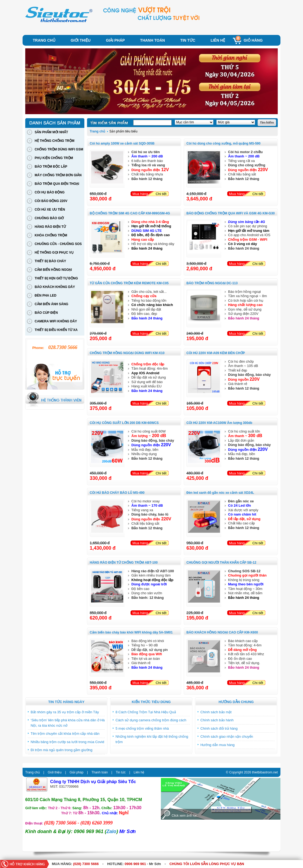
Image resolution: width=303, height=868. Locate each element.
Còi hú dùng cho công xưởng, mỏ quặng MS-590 (223, 143)
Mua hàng (140, 194)
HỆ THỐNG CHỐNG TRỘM (55, 141)
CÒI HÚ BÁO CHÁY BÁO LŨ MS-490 (117, 493)
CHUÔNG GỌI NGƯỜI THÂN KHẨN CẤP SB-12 (221, 563)
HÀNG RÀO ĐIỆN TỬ (50, 227)
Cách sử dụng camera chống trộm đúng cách (151, 720)
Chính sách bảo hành (217, 720)
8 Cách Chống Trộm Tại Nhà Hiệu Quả (146, 712)
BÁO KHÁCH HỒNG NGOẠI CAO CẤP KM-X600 (222, 632)
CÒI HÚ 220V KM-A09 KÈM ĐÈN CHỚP (216, 353)
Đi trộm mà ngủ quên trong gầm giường (62, 750)
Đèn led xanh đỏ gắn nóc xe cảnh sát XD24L (220, 493)
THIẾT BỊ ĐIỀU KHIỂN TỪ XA (56, 330)
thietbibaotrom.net (265, 772)
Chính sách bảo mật (216, 712)
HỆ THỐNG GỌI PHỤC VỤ (54, 253)
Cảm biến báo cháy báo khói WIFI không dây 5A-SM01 (131, 632)
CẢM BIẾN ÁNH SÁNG (51, 304)
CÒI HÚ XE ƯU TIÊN (50, 210)
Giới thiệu (81, 40)
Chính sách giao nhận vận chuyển (227, 736)
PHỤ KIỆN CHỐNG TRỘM (54, 158)
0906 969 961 (135, 864)
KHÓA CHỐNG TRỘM (51, 235)
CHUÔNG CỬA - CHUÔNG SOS (58, 244)
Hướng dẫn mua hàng (217, 745)
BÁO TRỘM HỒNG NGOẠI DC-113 (212, 283)
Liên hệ (218, 40)
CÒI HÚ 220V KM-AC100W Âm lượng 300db (219, 423)
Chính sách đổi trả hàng (219, 728)
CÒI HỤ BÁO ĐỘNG (50, 192)
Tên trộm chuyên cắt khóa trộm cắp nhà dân (65, 734)
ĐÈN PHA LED (46, 296)
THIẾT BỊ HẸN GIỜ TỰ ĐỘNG (56, 278)
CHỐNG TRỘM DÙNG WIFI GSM (59, 149)
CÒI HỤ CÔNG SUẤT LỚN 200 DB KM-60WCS (124, 423)
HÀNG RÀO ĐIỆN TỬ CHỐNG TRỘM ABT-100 (124, 563)
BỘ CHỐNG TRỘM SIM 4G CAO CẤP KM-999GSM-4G (130, 213)
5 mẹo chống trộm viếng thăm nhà (142, 728)
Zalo (111, 831)
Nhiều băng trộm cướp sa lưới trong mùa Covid (67, 742)
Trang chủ (44, 40)
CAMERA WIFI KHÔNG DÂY (56, 321)
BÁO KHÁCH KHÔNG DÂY (55, 287)
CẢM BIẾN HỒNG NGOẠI (53, 270)
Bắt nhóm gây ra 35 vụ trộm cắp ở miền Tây (65, 712)
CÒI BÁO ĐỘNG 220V (51, 201)
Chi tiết (161, 194)
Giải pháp (115, 40)
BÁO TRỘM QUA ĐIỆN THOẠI (57, 184)
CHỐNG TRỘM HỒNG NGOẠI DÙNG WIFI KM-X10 (127, 353)
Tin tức (188, 40)
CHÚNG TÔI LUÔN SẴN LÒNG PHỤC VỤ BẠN (207, 864)
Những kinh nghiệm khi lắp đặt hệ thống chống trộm (152, 739)
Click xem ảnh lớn (184, 816)
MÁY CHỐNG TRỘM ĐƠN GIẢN (58, 175)
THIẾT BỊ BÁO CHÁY (50, 261)
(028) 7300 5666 (86, 864)
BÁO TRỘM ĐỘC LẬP (51, 167)
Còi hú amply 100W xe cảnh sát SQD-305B (122, 143)
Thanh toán (153, 40)
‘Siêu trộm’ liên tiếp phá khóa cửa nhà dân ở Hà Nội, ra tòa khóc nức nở (68, 723)
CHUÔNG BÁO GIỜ (49, 218)
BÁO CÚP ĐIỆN (46, 313)
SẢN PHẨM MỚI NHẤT (51, 132)
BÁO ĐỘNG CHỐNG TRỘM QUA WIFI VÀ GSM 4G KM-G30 (231, 213)
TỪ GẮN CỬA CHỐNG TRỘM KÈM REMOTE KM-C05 (129, 283)
